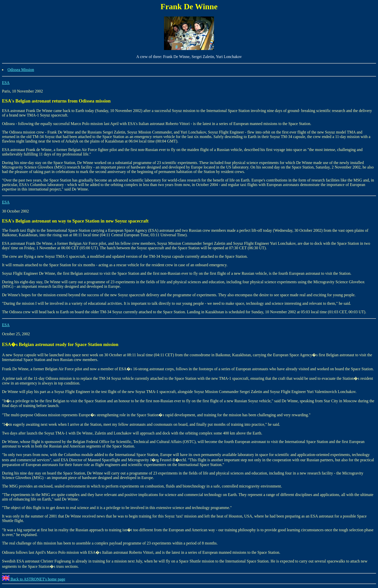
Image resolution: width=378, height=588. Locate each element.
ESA (6, 83)
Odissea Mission (21, 70)
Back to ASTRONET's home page (34, 579)
